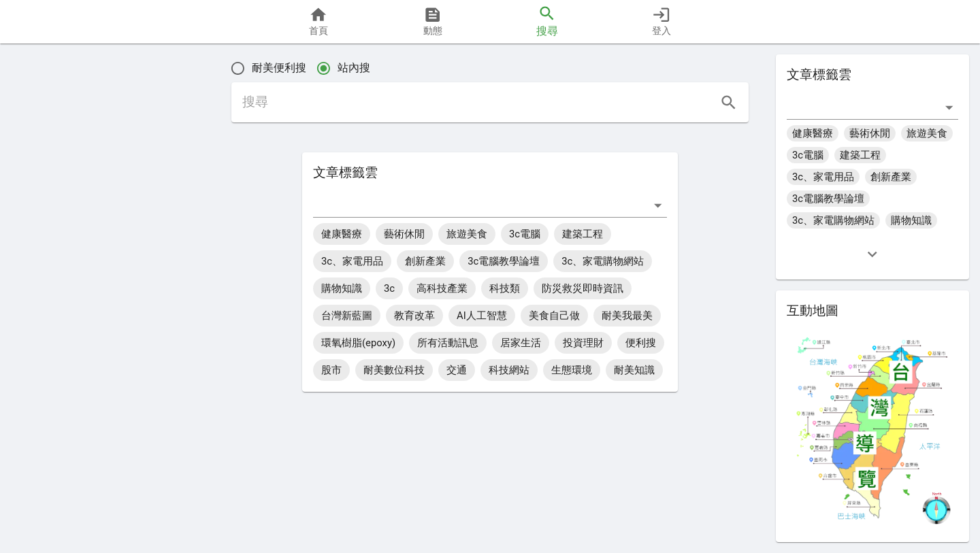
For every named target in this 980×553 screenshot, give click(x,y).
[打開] (658, 205)
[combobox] (480, 205)
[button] (56, 314)
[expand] (872, 254)
